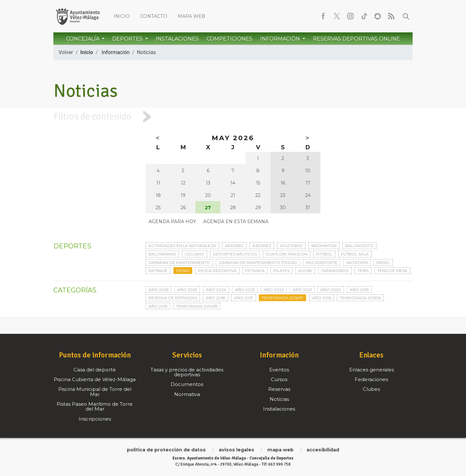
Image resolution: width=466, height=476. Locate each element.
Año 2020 (331, 290)
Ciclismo (194, 254)
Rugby (305, 271)
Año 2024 (216, 290)
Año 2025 (187, 290)
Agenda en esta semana (236, 221)
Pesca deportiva (217, 271)
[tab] (233, 117)
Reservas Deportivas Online (356, 39)
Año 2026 (159, 290)
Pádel (383, 262)
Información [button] (281, 39)
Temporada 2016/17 (283, 298)
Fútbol (324, 254)
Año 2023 (245, 290)
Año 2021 (302, 290)
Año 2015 (158, 306)
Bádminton (324, 246)
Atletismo (291, 246)
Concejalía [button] (83, 39)
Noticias (146, 52)
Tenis (363, 271)
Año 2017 (244, 298)
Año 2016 (322, 298)
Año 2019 (359, 290)
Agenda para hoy (172, 221)
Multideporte (322, 262)
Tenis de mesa (392, 271)
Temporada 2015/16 (360, 298)
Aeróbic (234, 246)
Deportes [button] (128, 39)
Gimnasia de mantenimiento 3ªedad (258, 262)
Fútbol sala (355, 254)
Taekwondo (335, 271)
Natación (357, 262)
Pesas (183, 271)
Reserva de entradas (173, 298)
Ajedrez (262, 246)
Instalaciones (177, 39)
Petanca (255, 271)
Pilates (282, 271)
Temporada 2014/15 (197, 306)
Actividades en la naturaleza (182, 246)
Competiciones (229, 39)
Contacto (154, 16)
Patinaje (158, 271)
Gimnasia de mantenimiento (179, 262)
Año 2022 (274, 290)
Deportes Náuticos (235, 254)
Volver (66, 52)
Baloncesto (359, 246)
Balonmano (162, 254)
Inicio (122, 16)
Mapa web (191, 16)
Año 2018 (216, 298)
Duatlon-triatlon (287, 254)
